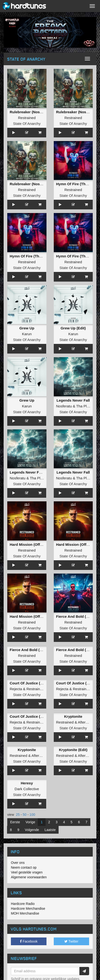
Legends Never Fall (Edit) (31, 472)
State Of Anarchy (27, 124)
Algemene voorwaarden (29, 877)
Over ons (18, 863)
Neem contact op (24, 867)
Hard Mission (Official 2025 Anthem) (41, 544)
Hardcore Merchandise (28, 909)
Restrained (27, 118)
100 (32, 815)
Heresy (27, 783)
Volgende (32, 830)
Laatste (50, 830)
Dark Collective (27, 789)
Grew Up (27, 328)
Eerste (15, 822)
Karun (27, 334)
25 (18, 815)
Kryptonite (73, 716)
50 (25, 815)
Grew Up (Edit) (73, 328)
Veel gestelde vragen (27, 872)
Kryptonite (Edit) (73, 750)
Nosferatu (64, 406)
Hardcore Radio (23, 904)
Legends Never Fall (73, 400)
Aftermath (86, 722)
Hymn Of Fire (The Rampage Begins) (41, 256)
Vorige (30, 822)
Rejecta (16, 689)
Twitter (71, 941)
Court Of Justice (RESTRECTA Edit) (40, 683)
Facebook (29, 941)
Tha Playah (85, 406)
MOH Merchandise (25, 913)
